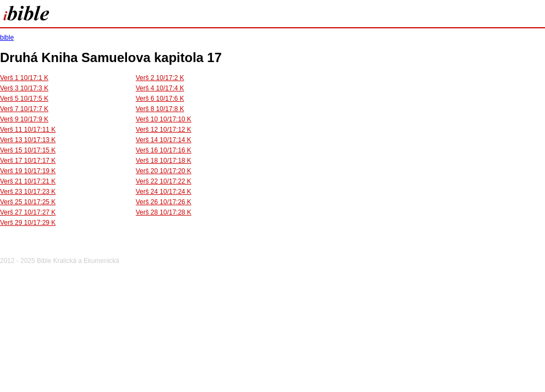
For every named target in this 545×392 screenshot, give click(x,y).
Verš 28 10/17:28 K (163, 212)
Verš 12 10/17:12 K (163, 130)
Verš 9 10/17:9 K (24, 119)
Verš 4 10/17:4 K (160, 88)
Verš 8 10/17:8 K (160, 109)
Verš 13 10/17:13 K (28, 140)
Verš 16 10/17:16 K (163, 150)
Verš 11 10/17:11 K (28, 130)
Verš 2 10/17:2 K (160, 78)
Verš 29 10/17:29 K (28, 223)
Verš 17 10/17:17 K (28, 161)
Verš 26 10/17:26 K (163, 202)
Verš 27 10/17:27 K (28, 212)
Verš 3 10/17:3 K (24, 88)
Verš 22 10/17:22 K (163, 181)
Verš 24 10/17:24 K (163, 192)
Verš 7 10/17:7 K (24, 109)
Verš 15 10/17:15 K (28, 150)
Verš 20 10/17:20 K (163, 171)
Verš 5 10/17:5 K (24, 99)
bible (7, 38)
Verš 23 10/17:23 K (28, 192)
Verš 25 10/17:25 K (28, 202)
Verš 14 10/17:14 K (163, 140)
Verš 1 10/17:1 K (24, 78)
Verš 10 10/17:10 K (163, 119)
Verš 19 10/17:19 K (28, 171)
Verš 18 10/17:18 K (163, 161)
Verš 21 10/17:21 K (28, 181)
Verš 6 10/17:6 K (160, 99)
